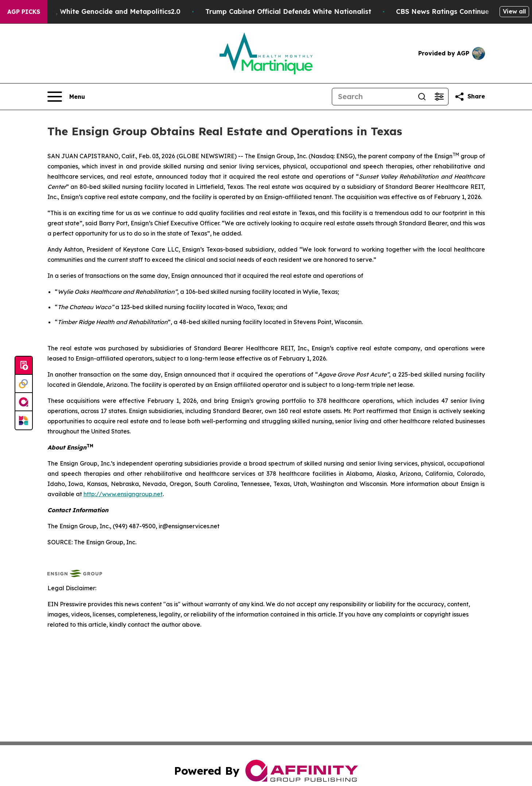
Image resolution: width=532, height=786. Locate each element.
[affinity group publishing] (24, 402)
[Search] (373, 97)
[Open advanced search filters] (439, 97)
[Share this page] (470, 97)
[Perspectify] (24, 384)
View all (514, 11)
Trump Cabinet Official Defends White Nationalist (295, 11)
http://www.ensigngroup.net (123, 494)
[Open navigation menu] (66, 97)
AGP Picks (24, 12)
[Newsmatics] (24, 420)
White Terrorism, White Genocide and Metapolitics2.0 (98, 11)
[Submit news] (24, 366)
